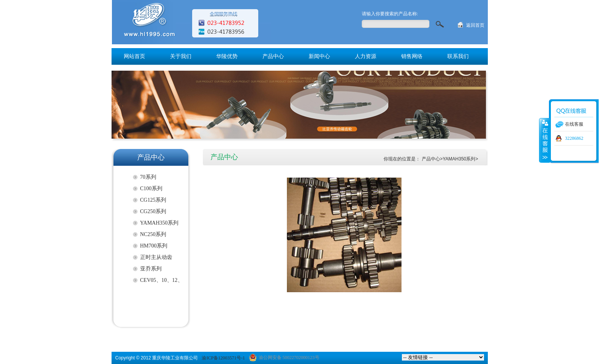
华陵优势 (227, 56)
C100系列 (151, 188)
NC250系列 (153, 234)
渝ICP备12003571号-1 (223, 358)
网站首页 (134, 56)
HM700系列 (154, 246)
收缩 (544, 140)
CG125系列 (153, 200)
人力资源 (366, 56)
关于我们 (181, 56)
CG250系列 (153, 211)
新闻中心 (319, 56)
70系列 (148, 177)
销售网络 (412, 56)
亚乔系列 (151, 269)
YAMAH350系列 (159, 223)
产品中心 (273, 56)
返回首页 (475, 25)
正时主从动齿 (156, 257)
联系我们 (458, 56)
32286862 (574, 138)
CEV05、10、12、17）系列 (162, 282)
